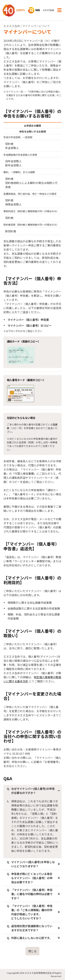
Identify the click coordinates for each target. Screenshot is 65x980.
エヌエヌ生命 (12, 26)
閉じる (32, 951)
